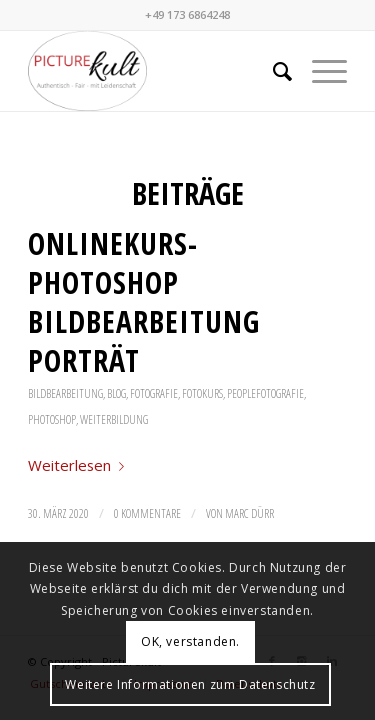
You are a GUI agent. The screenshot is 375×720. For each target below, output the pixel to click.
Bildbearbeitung (65, 393)
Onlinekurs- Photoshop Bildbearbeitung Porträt (144, 302)
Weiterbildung (114, 419)
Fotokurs (202, 393)
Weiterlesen (80, 465)
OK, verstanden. (190, 641)
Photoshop (52, 419)
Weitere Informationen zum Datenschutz (190, 684)
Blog (116, 393)
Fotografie (154, 393)
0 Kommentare (147, 513)
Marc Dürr (249, 513)
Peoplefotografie (265, 393)
